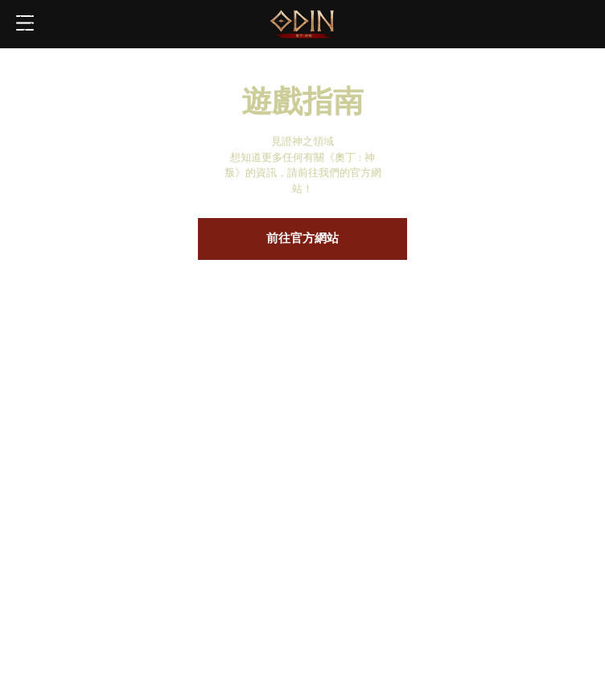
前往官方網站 (302, 239)
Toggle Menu (25, 24)
